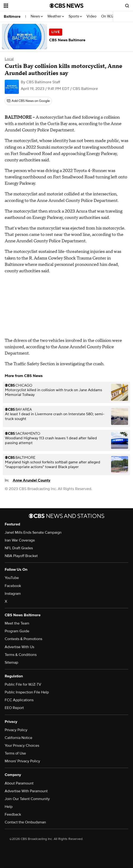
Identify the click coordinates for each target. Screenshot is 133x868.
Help (9, 807)
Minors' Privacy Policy (22, 761)
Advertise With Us (19, 647)
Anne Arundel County (32, 480)
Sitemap (11, 663)
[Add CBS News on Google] (28, 101)
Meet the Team (17, 623)
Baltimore (12, 17)
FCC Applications (19, 700)
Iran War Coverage (20, 540)
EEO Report (14, 708)
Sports (75, 16)
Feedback (13, 814)
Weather (56, 16)
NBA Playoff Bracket (21, 556)
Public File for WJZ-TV (23, 684)
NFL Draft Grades (19, 548)
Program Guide (17, 631)
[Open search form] (127, 6)
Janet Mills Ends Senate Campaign (33, 533)
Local (9, 59)
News (37, 16)
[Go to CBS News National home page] (66, 6)
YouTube (12, 578)
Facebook (13, 586)
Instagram (13, 594)
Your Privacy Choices (22, 746)
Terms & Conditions (21, 655)
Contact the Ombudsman (25, 822)
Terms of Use (15, 753)
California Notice (19, 738)
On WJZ (109, 16)
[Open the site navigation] (25, 6)
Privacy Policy (16, 730)
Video (91, 16)
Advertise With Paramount (26, 791)
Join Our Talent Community (27, 799)
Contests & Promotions (23, 639)
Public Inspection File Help (27, 692)
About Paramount (19, 783)
